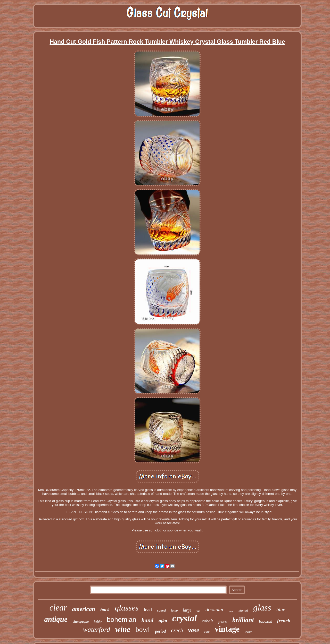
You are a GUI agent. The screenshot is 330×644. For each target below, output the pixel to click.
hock (105, 610)
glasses (127, 608)
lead (148, 610)
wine (123, 629)
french (284, 621)
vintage (227, 629)
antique (56, 619)
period (160, 631)
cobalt (207, 621)
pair (231, 611)
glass (262, 608)
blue (281, 609)
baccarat (266, 621)
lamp (174, 610)
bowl (143, 629)
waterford (97, 630)
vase (194, 630)
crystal (184, 618)
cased (161, 610)
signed (243, 610)
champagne (81, 621)
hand (147, 620)
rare (207, 632)
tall (198, 611)
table (98, 622)
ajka (163, 621)
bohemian (121, 620)
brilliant (243, 620)
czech (177, 630)
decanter (214, 610)
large (187, 610)
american (84, 609)
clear (58, 608)
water (248, 632)
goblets (223, 622)
